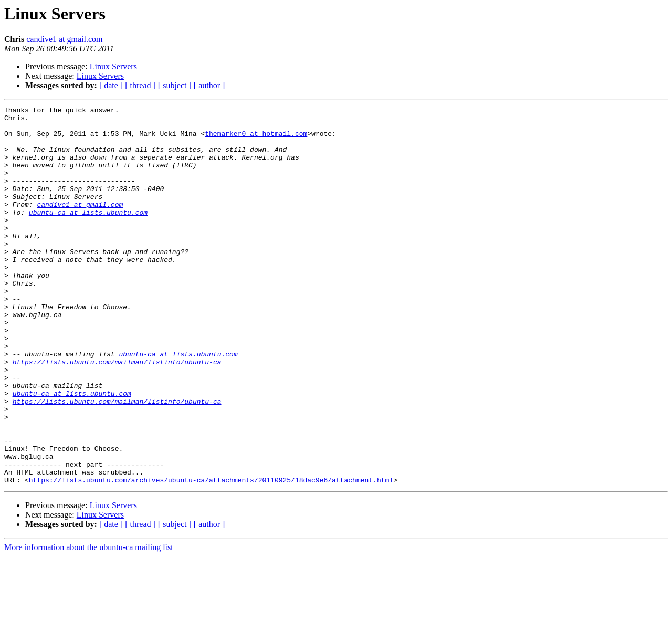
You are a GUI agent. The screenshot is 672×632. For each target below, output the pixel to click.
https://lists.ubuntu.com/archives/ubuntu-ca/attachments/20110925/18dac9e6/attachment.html (211, 555)
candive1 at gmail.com (64, 39)
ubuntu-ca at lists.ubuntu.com (88, 234)
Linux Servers (113, 66)
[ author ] (209, 85)
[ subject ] (175, 85)
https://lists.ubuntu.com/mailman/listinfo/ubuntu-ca (117, 414)
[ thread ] (140, 85)
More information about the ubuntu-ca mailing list (89, 623)
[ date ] (111, 85)
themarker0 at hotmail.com (256, 140)
